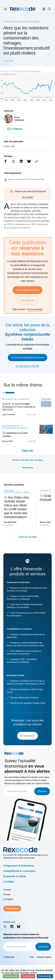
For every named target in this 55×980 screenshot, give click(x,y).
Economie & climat (15, 876)
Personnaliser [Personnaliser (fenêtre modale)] (45, 976)
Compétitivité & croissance (19, 871)
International (27, 468)
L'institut (9, 882)
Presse (7, 894)
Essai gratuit (12, 908)
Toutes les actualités (28, 537)
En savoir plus (27, 736)
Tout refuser (28, 976)
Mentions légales (44, 957)
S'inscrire (42, 791)
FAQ (32, 957)
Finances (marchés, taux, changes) (27, 460)
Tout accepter (11, 976)
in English (8, 899)
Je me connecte (35, 309)
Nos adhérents (27, 300)
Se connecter (27, 197)
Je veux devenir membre (27, 290)
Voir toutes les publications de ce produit (28, 358)
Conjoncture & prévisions (19, 866)
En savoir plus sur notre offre (27, 366)
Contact (7, 890)
